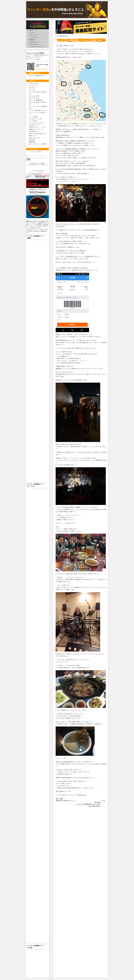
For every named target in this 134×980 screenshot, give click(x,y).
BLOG (31, 31)
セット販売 (41, 231)
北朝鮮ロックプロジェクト (36, 129)
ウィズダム (41, 171)
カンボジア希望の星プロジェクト (38, 110)
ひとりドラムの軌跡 (35, 53)
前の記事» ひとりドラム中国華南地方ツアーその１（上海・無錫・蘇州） (89, 804)
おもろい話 (32, 90)
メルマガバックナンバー (37, 47)
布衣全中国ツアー (34, 131)
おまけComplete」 (39, 192)
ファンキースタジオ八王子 (36, 123)
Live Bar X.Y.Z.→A (34, 86)
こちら (38, 59)
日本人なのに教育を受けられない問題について (38, 135)
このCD (39, 223)
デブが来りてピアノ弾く (36, 119)
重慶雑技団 (32, 142)
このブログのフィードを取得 (37, 163)
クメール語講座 (33, 117)
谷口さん (93, 230)
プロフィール (33, 37)
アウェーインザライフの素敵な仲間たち (38, 107)
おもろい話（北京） (35, 96)
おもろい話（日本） (35, 98)
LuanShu (66, 507)
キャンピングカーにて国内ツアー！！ (38, 114)
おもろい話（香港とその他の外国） (38, 103)
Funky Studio (33, 42)
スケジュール (33, 35)
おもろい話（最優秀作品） (36, 100)
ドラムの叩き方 (33, 121)
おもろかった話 (34, 44)
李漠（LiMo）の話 (34, 138)
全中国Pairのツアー (34, 125)
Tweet (104, 800)
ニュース (32, 33)
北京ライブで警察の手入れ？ (37, 76)
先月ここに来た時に (62, 233)
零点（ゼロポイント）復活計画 (38, 144)
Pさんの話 (32, 88)
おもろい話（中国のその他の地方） (38, 93)
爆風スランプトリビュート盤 (34, 221)
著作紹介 (32, 40)
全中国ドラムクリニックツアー (38, 127)
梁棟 (78, 507)
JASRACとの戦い (34, 83)
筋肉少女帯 (32, 140)
